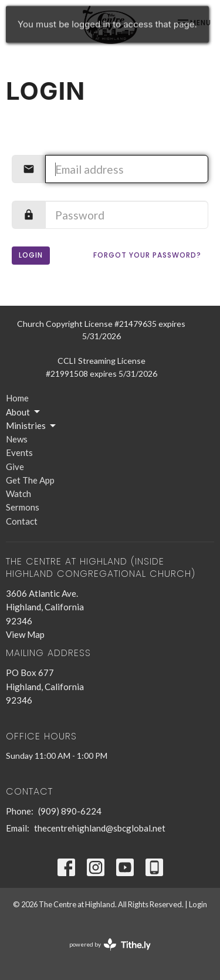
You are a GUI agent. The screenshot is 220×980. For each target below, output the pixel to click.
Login (31, 255)
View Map (25, 634)
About (24, 412)
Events (19, 452)
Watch (18, 494)
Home (17, 398)
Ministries (32, 426)
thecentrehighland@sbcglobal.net (100, 828)
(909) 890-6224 (70, 811)
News (17, 439)
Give (15, 467)
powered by (110, 944)
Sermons (23, 507)
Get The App (30, 480)
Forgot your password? (147, 255)
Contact (22, 521)
